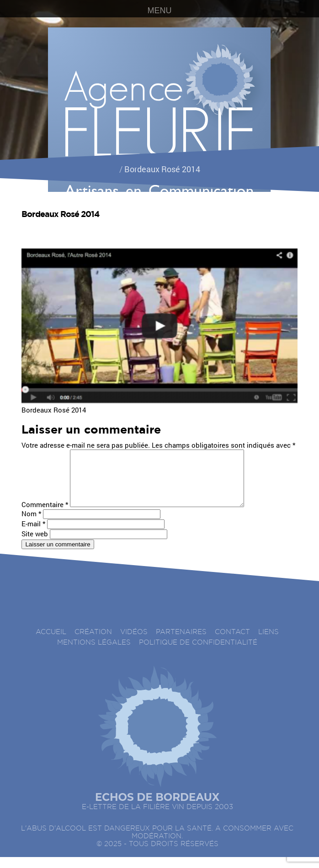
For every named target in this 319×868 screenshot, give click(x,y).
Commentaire (45, 515)
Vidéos (134, 643)
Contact (232, 643)
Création (93, 643)
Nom (31, 524)
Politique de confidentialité (198, 654)
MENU (160, 11)
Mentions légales (94, 654)
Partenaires (181, 643)
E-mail (33, 535)
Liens (268, 643)
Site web (35, 545)
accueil (51, 643)
